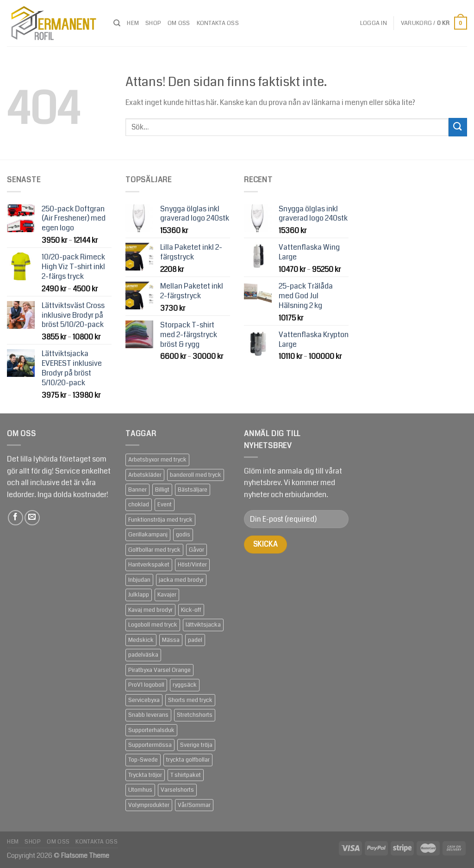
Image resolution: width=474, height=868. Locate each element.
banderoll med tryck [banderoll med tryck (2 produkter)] (196, 475)
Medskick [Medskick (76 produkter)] (141, 640)
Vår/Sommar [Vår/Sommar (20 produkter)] (194, 805)
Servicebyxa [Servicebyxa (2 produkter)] (144, 700)
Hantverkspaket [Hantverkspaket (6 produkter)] (149, 565)
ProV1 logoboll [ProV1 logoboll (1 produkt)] (146, 685)
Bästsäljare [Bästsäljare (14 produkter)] (193, 490)
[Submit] (458, 127)
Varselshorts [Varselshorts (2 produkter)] (177, 790)
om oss (179, 23)
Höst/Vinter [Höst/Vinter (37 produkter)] (192, 565)
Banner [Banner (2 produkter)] (137, 490)
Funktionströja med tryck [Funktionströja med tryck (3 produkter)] (160, 520)
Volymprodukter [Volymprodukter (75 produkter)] (149, 805)
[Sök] (117, 23)
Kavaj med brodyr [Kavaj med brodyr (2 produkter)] (150, 610)
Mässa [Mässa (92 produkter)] (171, 640)
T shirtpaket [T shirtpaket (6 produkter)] (186, 775)
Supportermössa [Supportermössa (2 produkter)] (150, 745)
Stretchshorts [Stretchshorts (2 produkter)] (195, 715)
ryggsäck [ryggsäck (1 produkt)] (185, 685)
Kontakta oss (218, 23)
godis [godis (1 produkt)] (183, 535)
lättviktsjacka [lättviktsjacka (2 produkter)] (203, 625)
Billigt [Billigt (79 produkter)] (162, 490)
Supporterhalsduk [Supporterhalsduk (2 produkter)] (151, 730)
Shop (153, 23)
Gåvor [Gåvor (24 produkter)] (196, 550)
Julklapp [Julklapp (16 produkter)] (139, 595)
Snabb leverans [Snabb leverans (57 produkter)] (148, 715)
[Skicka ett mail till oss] (32, 518)
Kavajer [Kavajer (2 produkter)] (167, 595)
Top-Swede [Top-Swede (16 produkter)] (143, 760)
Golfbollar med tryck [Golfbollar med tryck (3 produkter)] (154, 550)
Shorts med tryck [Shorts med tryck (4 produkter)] (190, 700)
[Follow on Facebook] (16, 518)
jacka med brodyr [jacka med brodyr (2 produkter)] (181, 580)
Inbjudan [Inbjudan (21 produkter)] (139, 580)
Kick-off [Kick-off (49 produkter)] (191, 610)
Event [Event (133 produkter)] (165, 505)
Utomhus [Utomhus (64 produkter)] (140, 790)
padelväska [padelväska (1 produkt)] (143, 655)
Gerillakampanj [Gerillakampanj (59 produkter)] (148, 535)
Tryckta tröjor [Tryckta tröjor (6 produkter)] (145, 775)
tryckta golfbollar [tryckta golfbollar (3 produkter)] (188, 760)
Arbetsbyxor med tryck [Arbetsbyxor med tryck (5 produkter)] (157, 460)
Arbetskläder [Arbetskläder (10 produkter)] (145, 475)
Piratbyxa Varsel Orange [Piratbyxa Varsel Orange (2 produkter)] (159, 670)
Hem (133, 23)
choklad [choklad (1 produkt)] (139, 505)
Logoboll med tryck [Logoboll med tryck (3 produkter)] (153, 625)
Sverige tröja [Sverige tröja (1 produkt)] (196, 745)
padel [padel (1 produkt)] (195, 640)
